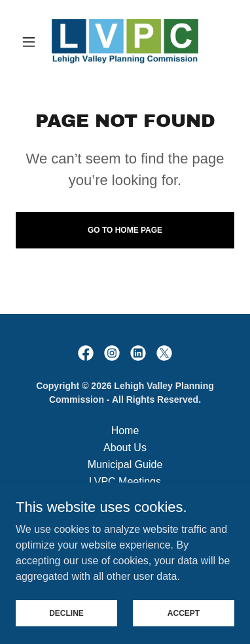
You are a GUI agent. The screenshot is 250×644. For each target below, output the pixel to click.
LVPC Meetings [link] (125, 482)
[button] (32, 42)
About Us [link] (125, 448)
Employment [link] (125, 499)
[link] (125, 42)
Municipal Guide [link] (125, 465)
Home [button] (125, 431)
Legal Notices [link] (125, 516)
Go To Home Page (125, 230)
